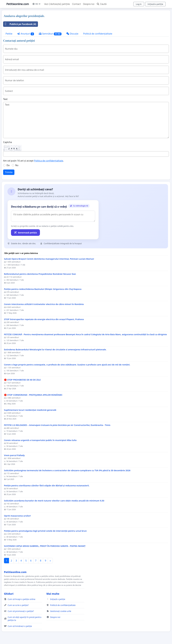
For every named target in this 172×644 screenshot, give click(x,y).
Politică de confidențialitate (98, 34)
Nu (17, 165)
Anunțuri (26, 34)
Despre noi (89, 4)
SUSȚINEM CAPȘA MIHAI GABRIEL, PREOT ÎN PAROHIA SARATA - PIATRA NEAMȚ (45, 546)
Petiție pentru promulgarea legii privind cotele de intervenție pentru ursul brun (45, 531)
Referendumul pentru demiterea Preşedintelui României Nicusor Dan (40, 274)
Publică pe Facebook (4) (20, 24)
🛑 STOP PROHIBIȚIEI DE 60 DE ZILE (22, 380)
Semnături (50, 34)
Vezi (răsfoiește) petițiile (57, 4)
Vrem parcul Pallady (14, 455)
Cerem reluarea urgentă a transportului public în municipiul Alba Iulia (40, 440)
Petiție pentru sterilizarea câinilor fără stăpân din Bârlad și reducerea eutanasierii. (47, 486)
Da (8, 165)
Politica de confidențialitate (49, 161)
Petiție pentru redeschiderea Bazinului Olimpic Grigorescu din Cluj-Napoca (43, 289)
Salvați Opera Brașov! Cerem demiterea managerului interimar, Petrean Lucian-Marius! (49, 259)
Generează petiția (25, 233)
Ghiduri (9, 594)
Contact (77, 4)
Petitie (9, 34)
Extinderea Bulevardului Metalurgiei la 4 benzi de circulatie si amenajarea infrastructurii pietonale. (55, 350)
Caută (101, 4)
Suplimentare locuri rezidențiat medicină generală (30, 410)
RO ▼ (36, 4)
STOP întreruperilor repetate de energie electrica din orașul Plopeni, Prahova (44, 319)
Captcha (7, 142)
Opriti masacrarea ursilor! (17, 516)
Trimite (9, 172)
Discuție (72, 34)
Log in (139, 4)
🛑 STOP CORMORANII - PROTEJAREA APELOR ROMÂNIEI (33, 395)
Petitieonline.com (18, 4)
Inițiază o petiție (155, 4)
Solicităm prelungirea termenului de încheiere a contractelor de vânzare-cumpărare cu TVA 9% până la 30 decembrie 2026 (67, 470)
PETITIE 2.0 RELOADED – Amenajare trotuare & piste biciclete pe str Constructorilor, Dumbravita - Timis (57, 425)
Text (5, 99)
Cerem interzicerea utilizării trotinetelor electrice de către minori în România (44, 304)
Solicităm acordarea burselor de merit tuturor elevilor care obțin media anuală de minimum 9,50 (54, 501)
